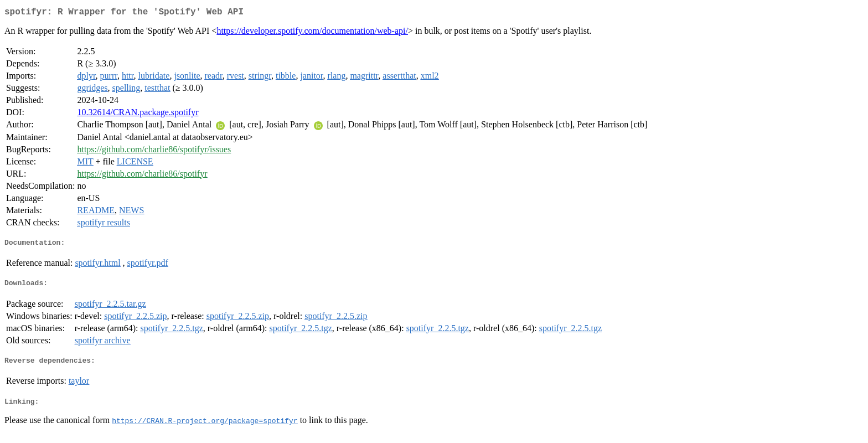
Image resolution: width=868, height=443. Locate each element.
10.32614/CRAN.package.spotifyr (138, 114)
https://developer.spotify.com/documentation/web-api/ (312, 33)
